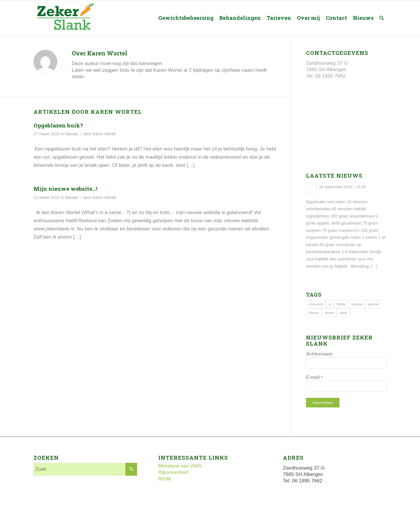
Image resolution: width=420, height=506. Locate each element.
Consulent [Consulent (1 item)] (316, 304)
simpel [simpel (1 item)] (329, 313)
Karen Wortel (104, 134)
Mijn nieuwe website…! (65, 189)
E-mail (314, 377)
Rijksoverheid (173, 472)
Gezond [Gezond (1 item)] (357, 304)
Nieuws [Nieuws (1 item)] (314, 313)
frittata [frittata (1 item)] (341, 304)
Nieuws (72, 134)
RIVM (165, 479)
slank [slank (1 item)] (343, 313)
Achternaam (319, 354)
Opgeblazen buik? (58, 125)
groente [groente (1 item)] (373, 304)
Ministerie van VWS (180, 466)
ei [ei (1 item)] (330, 304)
